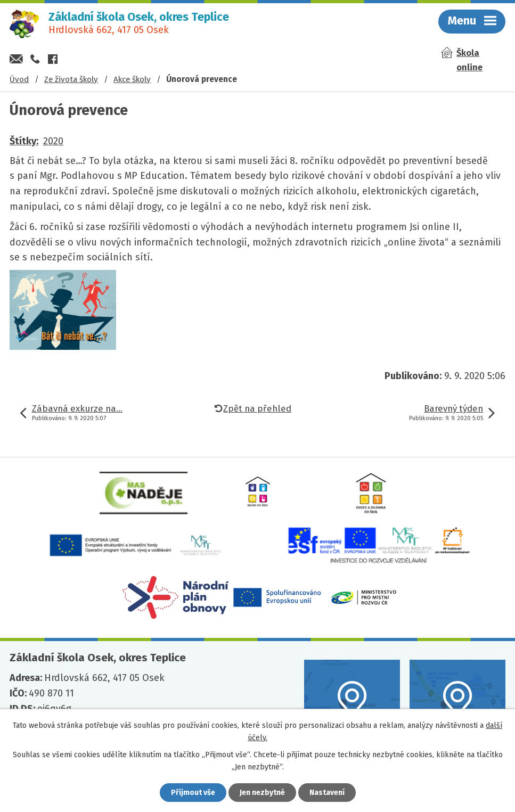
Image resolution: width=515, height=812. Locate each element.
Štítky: (24, 141)
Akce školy (132, 79)
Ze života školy (71, 79)
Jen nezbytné (262, 793)
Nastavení (327, 793)
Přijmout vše (193, 793)
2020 (53, 141)
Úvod (19, 79)
